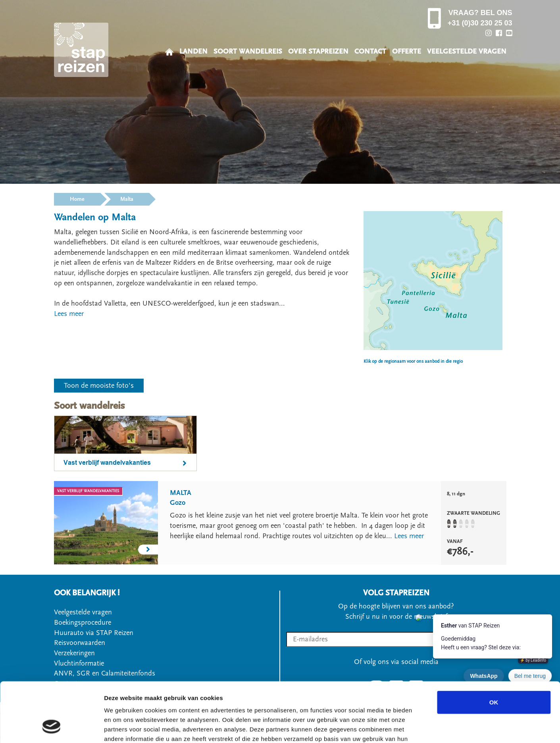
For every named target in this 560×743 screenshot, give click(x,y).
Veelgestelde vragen (83, 612)
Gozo (178, 503)
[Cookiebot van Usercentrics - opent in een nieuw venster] (51, 728)
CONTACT (370, 51)
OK (494, 649)
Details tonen (429, 727)
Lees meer (409, 536)
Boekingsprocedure (83, 623)
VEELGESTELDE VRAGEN (467, 51)
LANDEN (193, 51)
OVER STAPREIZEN (318, 51)
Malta (127, 199)
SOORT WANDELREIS (248, 51)
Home (77, 199)
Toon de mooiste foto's (99, 386)
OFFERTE (407, 51)
